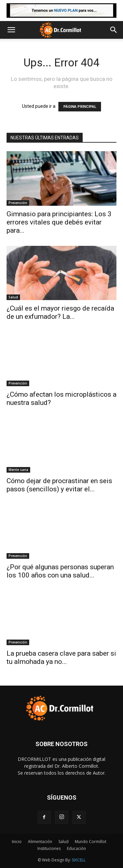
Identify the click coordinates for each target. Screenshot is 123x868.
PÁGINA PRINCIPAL (80, 107)
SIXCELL (79, 860)
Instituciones (49, 848)
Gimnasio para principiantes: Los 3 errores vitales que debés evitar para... (59, 222)
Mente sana (18, 470)
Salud (13, 297)
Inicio (17, 842)
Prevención (18, 203)
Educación (76, 848)
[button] (11, 30)
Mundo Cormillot (91, 842)
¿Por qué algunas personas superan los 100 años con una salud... (60, 571)
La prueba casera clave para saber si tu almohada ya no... (61, 657)
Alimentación (40, 842)
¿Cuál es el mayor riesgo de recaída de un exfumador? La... (60, 312)
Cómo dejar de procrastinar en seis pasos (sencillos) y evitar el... (59, 485)
